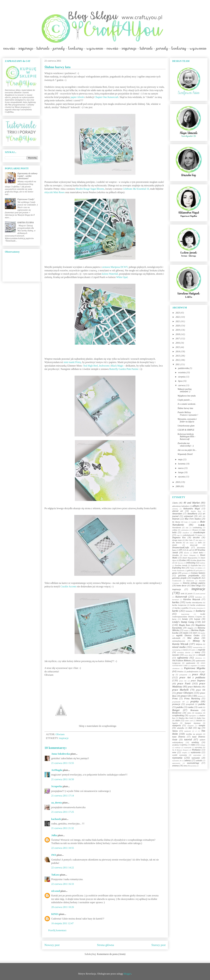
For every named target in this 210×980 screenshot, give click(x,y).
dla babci (199, 540)
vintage (203, 745)
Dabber (200, 535)
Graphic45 (196, 578)
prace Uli (186, 696)
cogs (178, 535)
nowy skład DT (190, 655)
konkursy (200, 611)
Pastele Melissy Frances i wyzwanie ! (188, 414)
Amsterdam (177, 514)
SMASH (199, 721)
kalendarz (199, 597)
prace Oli (201, 690)
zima (185, 766)
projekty (194, 701)
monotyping (176, 650)
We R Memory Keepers (180, 750)
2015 (178, 347)
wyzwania (177, 758)
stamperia (177, 725)
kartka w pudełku (182, 608)
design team (177, 540)
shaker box (201, 718)
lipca (180, 381)
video (193, 745)
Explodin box (196, 565)
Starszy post (158, 945)
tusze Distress (179, 737)
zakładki (199, 761)
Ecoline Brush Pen (198, 560)
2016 (178, 343)
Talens (175, 731)
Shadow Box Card (186, 718)
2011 (178, 364)
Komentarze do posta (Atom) (111, 954)
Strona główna (106, 945)
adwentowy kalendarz (181, 506)
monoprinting (198, 647)
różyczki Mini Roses (54, 192)
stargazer (191, 726)
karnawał (175, 599)
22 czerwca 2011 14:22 (63, 868)
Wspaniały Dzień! (185, 454)
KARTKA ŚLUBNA (26, 223)
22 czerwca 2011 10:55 (63, 848)
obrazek (202, 655)
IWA (54, 855)
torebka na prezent (194, 734)
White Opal (122, 277)
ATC (200, 516)
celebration (185, 530)
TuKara (55, 875)
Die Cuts (189, 540)
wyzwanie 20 (177, 761)
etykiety (203, 563)
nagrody (202, 650)
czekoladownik (188, 535)
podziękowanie (192, 672)
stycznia (182, 477)
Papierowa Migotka (195, 668)
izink (182, 594)
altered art (178, 511)
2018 (178, 334)
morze (186, 650)
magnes (190, 628)
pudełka (202, 704)
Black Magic (117, 366)
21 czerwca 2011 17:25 (63, 812)
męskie (203, 633)
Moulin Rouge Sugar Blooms (90, 189)
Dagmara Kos (179, 538)
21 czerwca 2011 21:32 (63, 828)
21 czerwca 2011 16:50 (63, 779)
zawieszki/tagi (193, 763)
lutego (181, 472)
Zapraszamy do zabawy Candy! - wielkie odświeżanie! (27, 176)
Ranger (176, 710)
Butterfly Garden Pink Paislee (124, 369)
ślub (190, 728)
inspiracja (177, 589)
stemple (202, 725)
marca (181, 468)
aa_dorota (57, 803)
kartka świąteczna (179, 605)
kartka (176, 602)
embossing (191, 563)
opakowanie (191, 663)
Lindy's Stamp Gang (183, 622)
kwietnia (182, 464)
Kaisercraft (181, 597)
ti (196, 731)
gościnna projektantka (189, 576)
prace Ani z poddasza (192, 677)
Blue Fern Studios (193, 519)
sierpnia (182, 377)
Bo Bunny (176, 522)
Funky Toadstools (178, 570)
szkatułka (181, 728)
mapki (186, 630)
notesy (198, 652)
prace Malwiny (194, 687)
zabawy (188, 760)
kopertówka (185, 614)
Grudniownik (177, 581)
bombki (194, 522)
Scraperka (57, 786)
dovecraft (194, 545)
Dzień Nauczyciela (190, 558)
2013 (178, 356)
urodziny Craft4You (180, 745)
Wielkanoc (196, 750)
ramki (200, 707)
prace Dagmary (198, 681)
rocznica (199, 713)
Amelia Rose (196, 511)
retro (189, 713)
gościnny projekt (179, 578)
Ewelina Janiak (181, 565)
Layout (197, 619)
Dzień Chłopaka (190, 555)
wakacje (178, 747)
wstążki (184, 752)
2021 (178, 321)
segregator (192, 716)
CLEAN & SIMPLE (186, 430)
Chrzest (195, 530)
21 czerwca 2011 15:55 (63, 763)
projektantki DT (178, 702)
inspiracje (64, 738)
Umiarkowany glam (186, 426)
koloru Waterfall (110, 274)
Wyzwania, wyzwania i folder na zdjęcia (187, 420)
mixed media (179, 647)
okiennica (199, 658)
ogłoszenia (183, 658)
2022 (178, 317)
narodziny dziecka (184, 652)
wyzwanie (196, 758)
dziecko (187, 553)
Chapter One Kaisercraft (106, 97)
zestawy (176, 766)
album (196, 506)
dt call (189, 550)
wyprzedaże (197, 755)
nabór (193, 650)
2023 (178, 313)
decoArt (196, 538)
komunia (189, 611)
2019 (178, 330)
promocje (176, 704)
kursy (174, 619)
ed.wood (56, 891)
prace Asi (183, 681)
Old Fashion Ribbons (182, 661)
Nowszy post (52, 945)
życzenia (193, 766)
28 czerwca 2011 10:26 (63, 907)
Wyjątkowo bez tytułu (187, 396)
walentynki (188, 747)
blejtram (176, 519)
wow (174, 752)
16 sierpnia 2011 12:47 (62, 923)
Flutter (192, 568)
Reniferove (177, 713)
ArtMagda (57, 770)
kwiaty (185, 619)
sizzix (178, 720)
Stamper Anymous (193, 723)
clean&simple (199, 533)
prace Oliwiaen (185, 693)
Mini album (193, 638)
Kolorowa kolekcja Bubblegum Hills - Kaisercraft (187, 437)
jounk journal (200, 594)
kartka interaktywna (194, 603)
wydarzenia (196, 752)
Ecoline (183, 560)
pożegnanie (183, 675)
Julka (54, 835)
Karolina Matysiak (192, 599)
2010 (178, 482)
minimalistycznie (179, 641)
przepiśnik (190, 704)
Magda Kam (184, 625)
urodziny (195, 742)
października (184, 368)
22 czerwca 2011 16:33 (63, 884)
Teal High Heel (91, 366)
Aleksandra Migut (192, 509)
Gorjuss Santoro (198, 573)
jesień (190, 594)
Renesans (194, 710)
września (182, 373)
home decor (181, 586)
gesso (175, 573)
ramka (191, 707)
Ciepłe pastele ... (185, 400)
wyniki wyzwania (180, 755)
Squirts (175, 723)
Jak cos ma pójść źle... (187, 450)
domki (175, 545)
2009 (178, 486)
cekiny (175, 530)
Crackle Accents (68, 586)
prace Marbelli (180, 690)
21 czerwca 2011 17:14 (63, 796)
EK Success (179, 563)
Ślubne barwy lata (185, 408)
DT (181, 550)
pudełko (180, 707)
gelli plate (199, 570)
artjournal (189, 516)
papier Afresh (77, 97)
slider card (189, 721)
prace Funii (184, 684)
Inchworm (104, 366)
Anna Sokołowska (61, 754)
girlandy (185, 573)
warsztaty (198, 747)
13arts (175, 503)
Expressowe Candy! (26, 199)
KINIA (55, 914)
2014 (178, 352)
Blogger (127, 974)
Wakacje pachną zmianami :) (185, 390)
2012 (178, 360)
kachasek (56, 819)
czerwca (182, 385)
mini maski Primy (72, 362)
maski (186, 633)
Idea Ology (196, 586)
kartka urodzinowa (198, 605)
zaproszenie (176, 763)
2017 (178, 339)
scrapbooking (178, 715)
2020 (178, 326)
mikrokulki (176, 638)
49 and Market (192, 503)
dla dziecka (177, 543)
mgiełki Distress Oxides (188, 635)
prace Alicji (199, 674)
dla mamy (190, 543)
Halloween (190, 581)
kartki (175, 611)
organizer (194, 665)
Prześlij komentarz (57, 930)
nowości (176, 655)
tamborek (187, 731)
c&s (187, 528)
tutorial (188, 739)
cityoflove (186, 533)
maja (180, 460)
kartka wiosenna (197, 608)
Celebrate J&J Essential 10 (136, 189)
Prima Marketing (192, 699)
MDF (195, 633)
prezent (200, 696)
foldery (200, 568)
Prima (175, 699)
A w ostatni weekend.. (187, 404)
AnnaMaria (192, 514)
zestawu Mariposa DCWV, (115, 267)
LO (204, 622)
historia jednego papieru (194, 583)
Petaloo (180, 672)
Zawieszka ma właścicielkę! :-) (186, 445)
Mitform (199, 644)
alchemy (175, 509)
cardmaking (197, 528)
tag (199, 728)
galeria (190, 570)
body (186, 522)
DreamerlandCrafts (181, 548)
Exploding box (178, 568)
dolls (200, 543)
